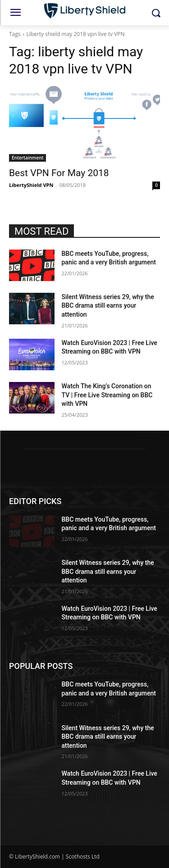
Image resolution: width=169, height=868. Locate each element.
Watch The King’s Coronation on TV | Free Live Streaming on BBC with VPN (107, 395)
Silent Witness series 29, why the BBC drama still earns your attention (108, 306)
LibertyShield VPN (31, 185)
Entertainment (27, 158)
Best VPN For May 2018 (59, 173)
